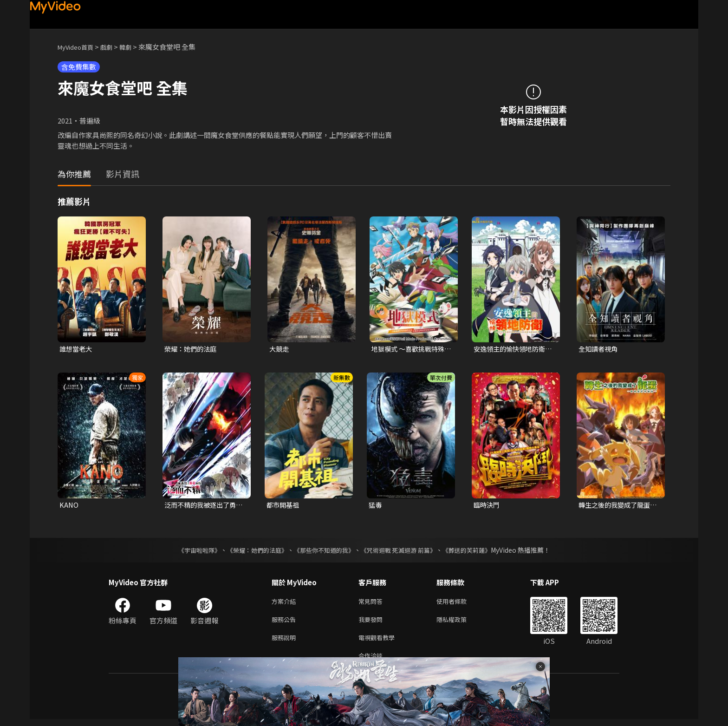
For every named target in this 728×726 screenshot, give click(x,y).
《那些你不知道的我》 (323, 551)
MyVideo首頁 (79, 47)
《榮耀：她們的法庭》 (252, 551)
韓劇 (135, 47)
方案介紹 (286, 603)
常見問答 (372, 603)
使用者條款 (459, 603)
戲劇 (114, 47)
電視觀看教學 (379, 642)
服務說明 (286, 642)
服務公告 (286, 623)
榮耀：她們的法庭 (192, 349)
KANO (69, 506)
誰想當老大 (77, 349)
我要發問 (372, 623)
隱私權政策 (459, 623)
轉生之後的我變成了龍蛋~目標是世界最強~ (619, 506)
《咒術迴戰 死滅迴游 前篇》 (403, 551)
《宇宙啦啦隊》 (190, 551)
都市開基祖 (284, 506)
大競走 (280, 349)
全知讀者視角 (599, 349)
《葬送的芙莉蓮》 (475, 551)
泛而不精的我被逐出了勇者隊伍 (203, 506)
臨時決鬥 (487, 506)
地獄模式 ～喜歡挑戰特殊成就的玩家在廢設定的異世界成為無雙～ (410, 349)
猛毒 (376, 506)
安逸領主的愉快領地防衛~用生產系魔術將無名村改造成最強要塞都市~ (514, 349)
